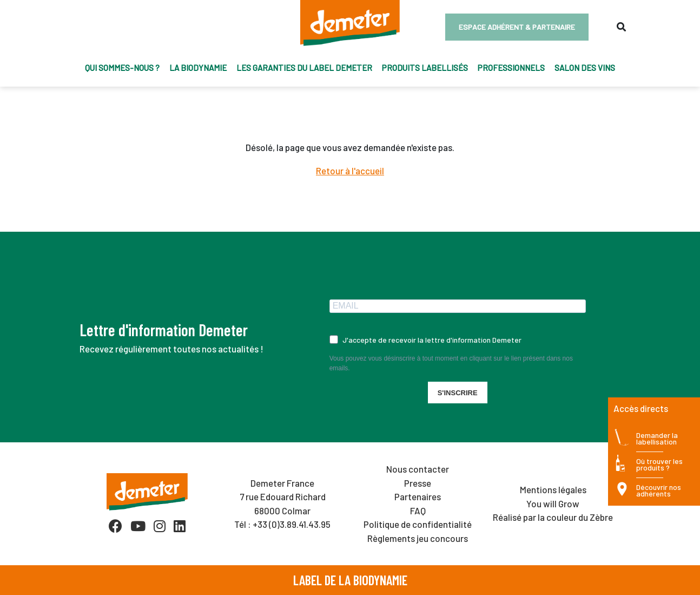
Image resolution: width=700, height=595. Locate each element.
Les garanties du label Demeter (304, 68)
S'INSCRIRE (458, 393)
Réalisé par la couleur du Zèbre (553, 517)
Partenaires (418, 496)
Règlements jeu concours (418, 538)
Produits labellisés (425, 68)
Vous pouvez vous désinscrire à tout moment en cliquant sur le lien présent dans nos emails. (451, 363)
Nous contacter (418, 469)
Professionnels (511, 68)
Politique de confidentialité (418, 524)
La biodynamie (198, 68)
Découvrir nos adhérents (659, 491)
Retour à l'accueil (350, 171)
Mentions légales (553, 489)
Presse (418, 483)
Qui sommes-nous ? (122, 68)
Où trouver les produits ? (659, 465)
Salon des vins (585, 68)
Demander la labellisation (657, 439)
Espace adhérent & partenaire (517, 27)
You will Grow (553, 504)
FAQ (418, 511)
